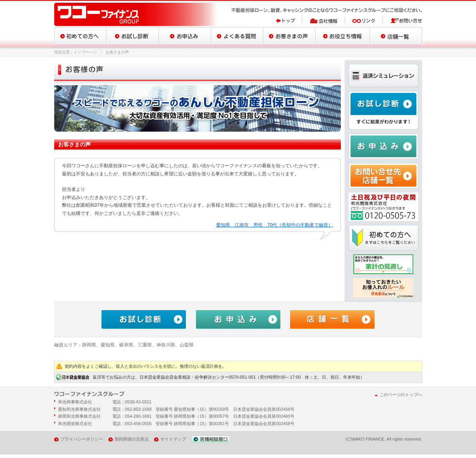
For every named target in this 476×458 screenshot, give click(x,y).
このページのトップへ (401, 395)
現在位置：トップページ (76, 52)
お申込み (185, 36)
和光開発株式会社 (75, 424)
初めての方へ (80, 36)
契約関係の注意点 (132, 439)
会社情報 (324, 21)
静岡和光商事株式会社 (79, 416)
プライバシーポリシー (82, 439)
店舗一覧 (396, 36)
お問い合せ (402, 21)
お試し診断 (133, 36)
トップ (289, 21)
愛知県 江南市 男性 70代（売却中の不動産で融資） (274, 225)
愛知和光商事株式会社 (79, 409)
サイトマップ (173, 439)
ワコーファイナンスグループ (136, 14)
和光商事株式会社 (75, 402)
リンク (364, 21)
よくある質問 (237, 36)
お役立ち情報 (343, 36)
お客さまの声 (290, 36)
